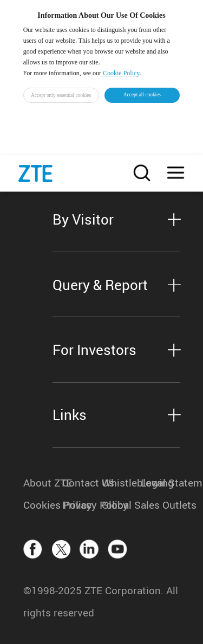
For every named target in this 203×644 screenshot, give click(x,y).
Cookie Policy (120, 73)
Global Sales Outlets (121, 505)
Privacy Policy (82, 505)
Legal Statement (160, 482)
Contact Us (82, 482)
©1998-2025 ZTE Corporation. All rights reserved (101, 601)
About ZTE (43, 482)
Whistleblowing (121, 482)
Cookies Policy (43, 505)
